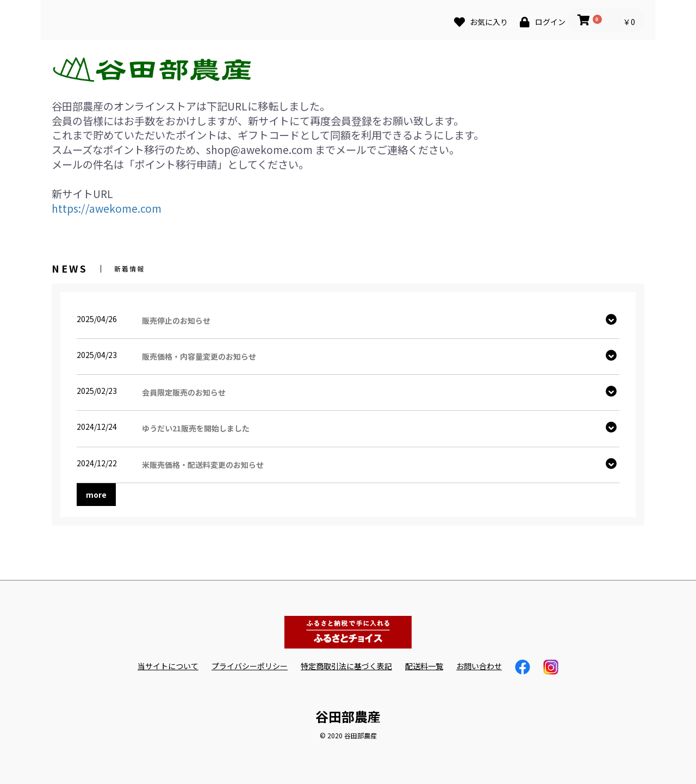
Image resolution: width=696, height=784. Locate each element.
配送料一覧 (424, 666)
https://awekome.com (107, 208)
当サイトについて (168, 666)
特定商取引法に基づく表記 (346, 666)
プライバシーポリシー (250, 666)
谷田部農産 (348, 716)
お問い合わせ (479, 666)
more (96, 495)
